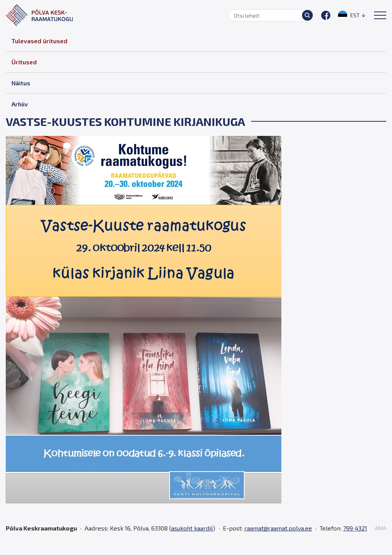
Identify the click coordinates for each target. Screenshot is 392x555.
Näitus (21, 83)
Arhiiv (20, 104)
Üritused (24, 62)
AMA (381, 528)
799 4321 (355, 528)
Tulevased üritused (39, 41)
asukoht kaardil (192, 528)
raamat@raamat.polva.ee (278, 528)
